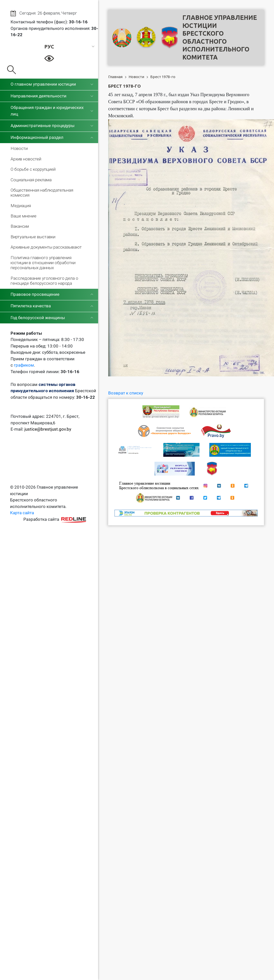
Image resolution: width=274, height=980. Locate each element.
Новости (19, 148)
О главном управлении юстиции (43, 84)
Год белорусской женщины (38, 318)
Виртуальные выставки (33, 237)
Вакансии (20, 226)
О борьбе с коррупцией (33, 169)
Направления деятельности (38, 96)
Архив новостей (26, 159)
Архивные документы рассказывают (46, 247)
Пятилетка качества (31, 306)
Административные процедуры (43, 126)
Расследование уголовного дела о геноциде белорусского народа (44, 281)
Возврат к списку (126, 393)
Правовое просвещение (35, 294)
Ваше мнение (24, 216)
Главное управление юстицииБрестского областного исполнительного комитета (220, 37)
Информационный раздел (37, 137)
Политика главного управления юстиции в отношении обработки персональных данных (43, 263)
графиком (24, 365)
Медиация (21, 206)
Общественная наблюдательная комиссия (42, 193)
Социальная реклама (31, 180)
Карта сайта (22, 513)
